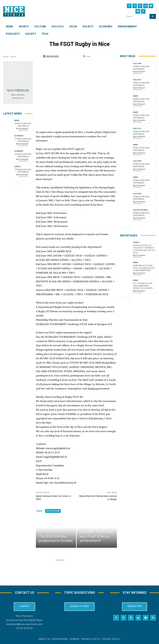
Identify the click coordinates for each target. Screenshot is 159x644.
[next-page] (20, 183)
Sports (13, 57)
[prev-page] (15, 183)
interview (53, 511)
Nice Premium (18, 90)
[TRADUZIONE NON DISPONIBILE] (23, 155)
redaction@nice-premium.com (24, 624)
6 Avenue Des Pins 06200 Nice (24, 620)
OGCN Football (141, 210)
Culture (137, 63)
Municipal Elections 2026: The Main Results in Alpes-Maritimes (144, 268)
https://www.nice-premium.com (18, 96)
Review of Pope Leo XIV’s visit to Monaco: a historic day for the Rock (144, 249)
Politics (137, 80)
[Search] (153, 16)
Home (6, 57)
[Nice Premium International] (14, 11)
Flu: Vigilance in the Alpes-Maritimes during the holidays (143, 286)
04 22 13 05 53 (24, 628)
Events (18, 166)
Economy (19, 136)
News (17, 120)
